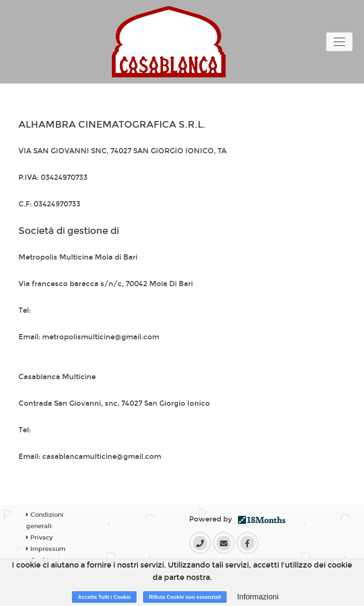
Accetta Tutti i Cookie (104, 597)
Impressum (46, 549)
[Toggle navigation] (339, 42)
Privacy (39, 538)
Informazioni (258, 597)
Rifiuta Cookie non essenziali (185, 597)
